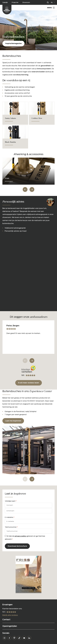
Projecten (15, 2)
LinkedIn (29, 638)
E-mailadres (10, 517)
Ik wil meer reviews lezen (29, 383)
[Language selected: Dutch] (53, 2)
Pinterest (14, 638)
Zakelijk (5, 2)
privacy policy (20, 536)
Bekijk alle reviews (10, 615)
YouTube (24, 638)
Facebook (9, 638)
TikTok (19, 638)
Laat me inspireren (13, 421)
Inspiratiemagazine (13, 43)
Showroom (26, 2)
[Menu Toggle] (51, 8)
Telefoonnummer (11, 527)
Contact (6, 620)
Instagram (4, 638)
